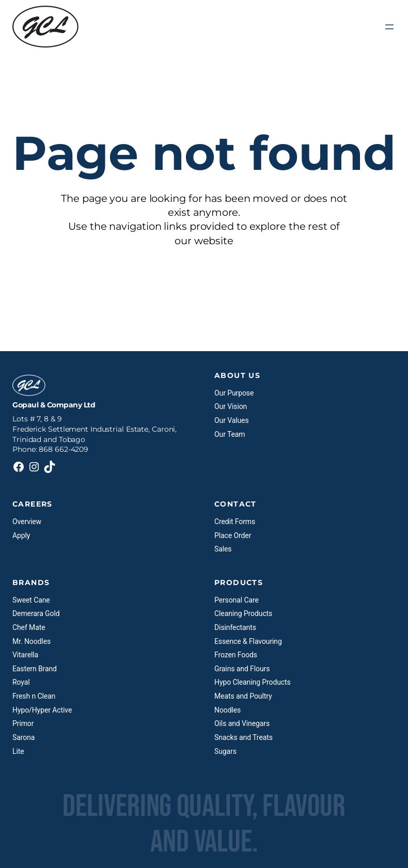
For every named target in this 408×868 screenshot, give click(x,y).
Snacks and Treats (244, 737)
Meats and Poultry (243, 696)
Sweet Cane (31, 600)
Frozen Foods (236, 655)
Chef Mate (29, 627)
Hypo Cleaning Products (253, 682)
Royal (21, 682)
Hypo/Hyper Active (42, 710)
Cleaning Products (243, 613)
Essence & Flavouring (248, 641)
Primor (23, 723)
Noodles (227, 710)
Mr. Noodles (32, 641)
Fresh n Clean (34, 696)
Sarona (23, 737)
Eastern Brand (35, 669)
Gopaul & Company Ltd (54, 405)
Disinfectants (235, 627)
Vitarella (25, 655)
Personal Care (237, 600)
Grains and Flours (242, 669)
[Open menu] (389, 27)
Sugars (225, 751)
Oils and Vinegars (242, 723)
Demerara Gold (36, 613)
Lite (18, 751)
